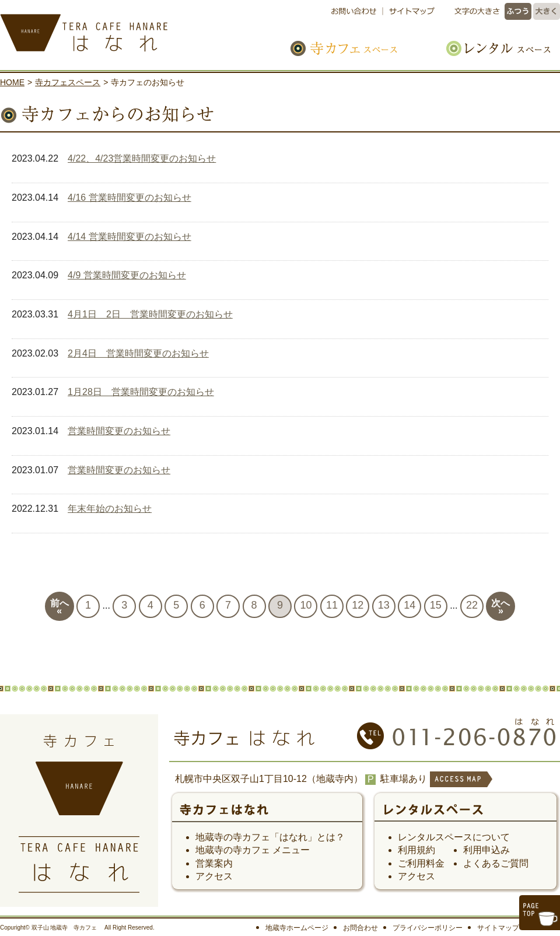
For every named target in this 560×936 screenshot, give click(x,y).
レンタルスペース (492, 48)
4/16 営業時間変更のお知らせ (129, 198)
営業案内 (214, 863)
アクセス (214, 876)
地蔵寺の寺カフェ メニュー (253, 850)
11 (332, 605)
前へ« (60, 607)
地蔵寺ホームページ (297, 928)
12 (358, 605)
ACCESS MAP (461, 787)
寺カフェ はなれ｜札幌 (123, 29)
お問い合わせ (357, 11)
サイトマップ (410, 11)
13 (384, 605)
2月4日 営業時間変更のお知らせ (138, 353)
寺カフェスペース (357, 48)
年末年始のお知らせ (110, 509)
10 (306, 605)
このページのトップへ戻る (540, 913)
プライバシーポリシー (428, 928)
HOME (12, 82)
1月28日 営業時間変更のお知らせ (141, 392)
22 (472, 605)
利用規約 (416, 850)
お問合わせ (360, 928)
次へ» (501, 607)
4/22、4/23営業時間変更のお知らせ (142, 158)
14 (409, 605)
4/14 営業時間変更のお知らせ (129, 237)
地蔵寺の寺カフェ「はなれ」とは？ (270, 837)
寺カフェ (267, 813)
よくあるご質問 (496, 863)
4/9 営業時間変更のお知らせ (127, 275)
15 (436, 605)
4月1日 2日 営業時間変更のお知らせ (150, 314)
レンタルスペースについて (454, 837)
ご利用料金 (421, 863)
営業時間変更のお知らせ (119, 431)
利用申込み (487, 850)
